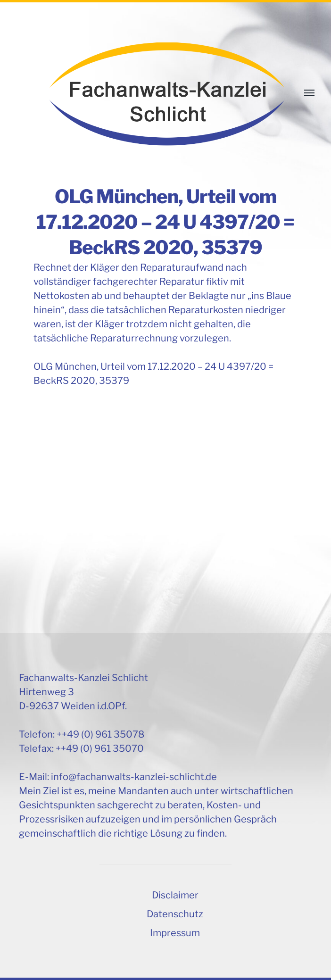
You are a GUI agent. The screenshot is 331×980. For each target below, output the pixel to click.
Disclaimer (175, 895)
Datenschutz (175, 914)
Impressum (175, 933)
